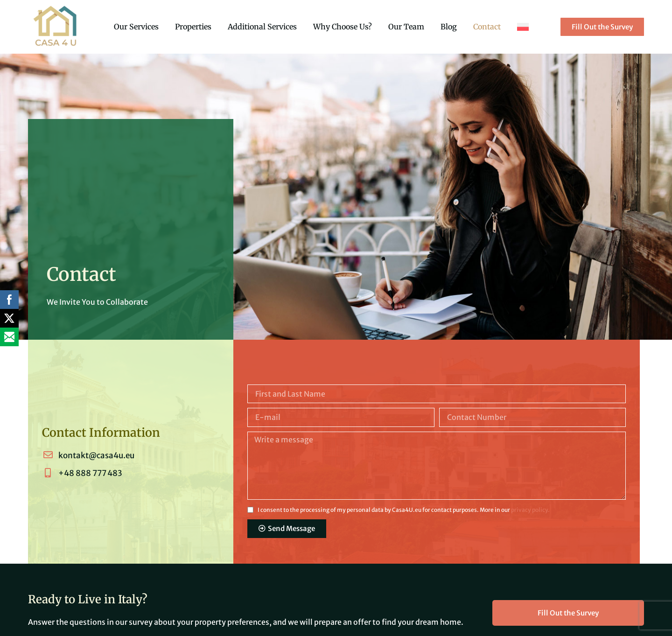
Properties (193, 27)
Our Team (406, 27)
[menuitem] (523, 27)
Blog (449, 27)
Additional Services (262, 27)
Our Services (136, 27)
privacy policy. (530, 510)
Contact (487, 27)
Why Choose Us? (343, 27)
